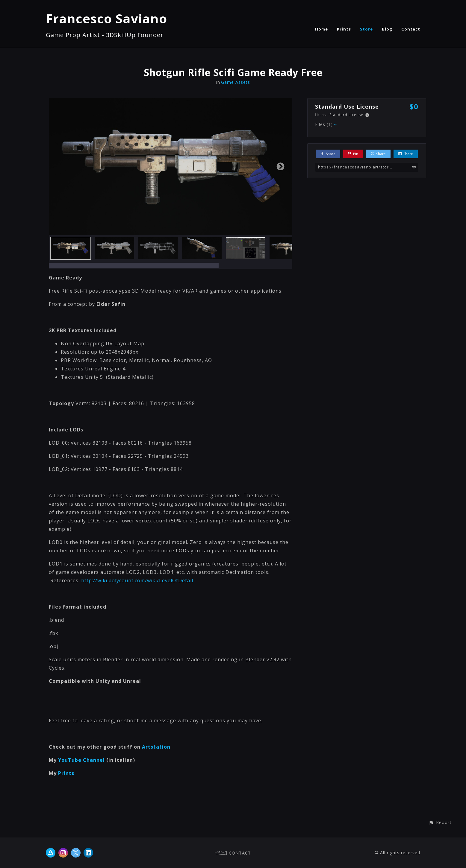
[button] (440, 822)
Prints (344, 29)
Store (366, 29)
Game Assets (236, 82)
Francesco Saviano (106, 18)
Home (321, 29)
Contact (411, 29)
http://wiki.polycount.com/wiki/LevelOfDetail (137, 580)
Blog (387, 29)
